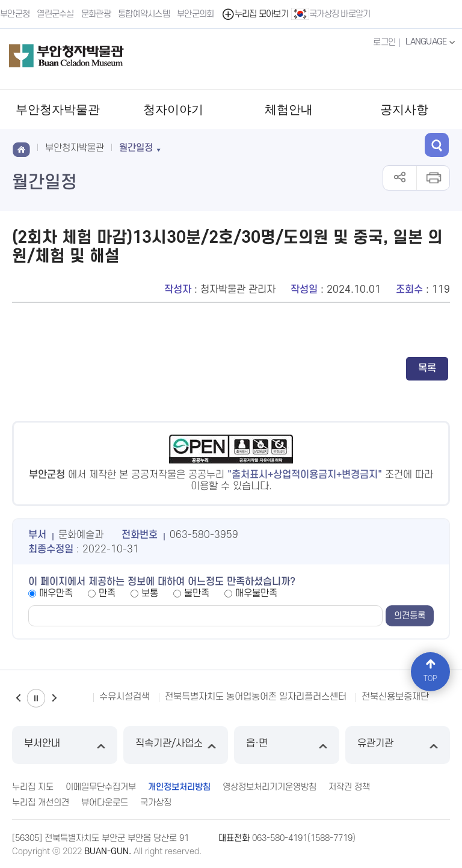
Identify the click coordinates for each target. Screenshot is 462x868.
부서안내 (65, 745)
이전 (18, 698)
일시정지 (36, 698)
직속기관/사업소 (176, 745)
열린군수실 (55, 14)
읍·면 (287, 745)
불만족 (197, 593)
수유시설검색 (125, 697)
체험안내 (289, 109)
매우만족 (56, 593)
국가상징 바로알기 (331, 14)
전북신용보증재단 (395, 697)
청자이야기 (173, 109)
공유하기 (400, 178)
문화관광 (96, 14)
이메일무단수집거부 (101, 787)
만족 (107, 593)
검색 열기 (437, 145)
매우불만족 (256, 593)
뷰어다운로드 (105, 803)
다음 (54, 698)
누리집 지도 (33, 787)
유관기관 (398, 745)
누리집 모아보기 (255, 14)
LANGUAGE (432, 42)
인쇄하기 (433, 178)
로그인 (384, 42)
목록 (427, 368)
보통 (150, 593)
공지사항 (404, 109)
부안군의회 (196, 14)
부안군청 (15, 14)
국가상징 (156, 803)
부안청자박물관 (58, 109)
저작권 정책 (349, 787)
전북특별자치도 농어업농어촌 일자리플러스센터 (256, 697)
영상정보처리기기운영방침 (269, 787)
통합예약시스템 (144, 14)
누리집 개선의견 (41, 803)
